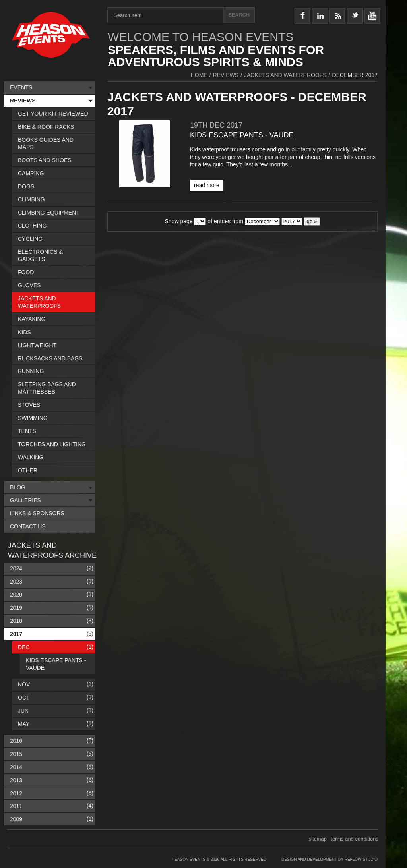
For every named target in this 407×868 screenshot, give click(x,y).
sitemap (318, 839)
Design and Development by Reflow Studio (329, 859)
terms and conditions (355, 839)
